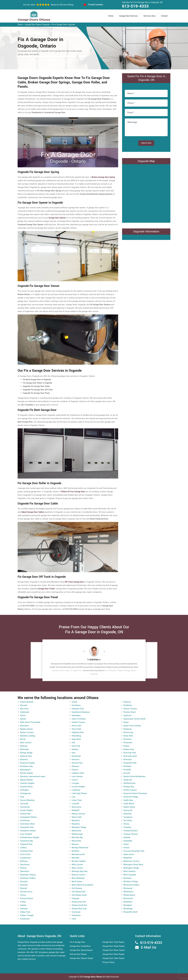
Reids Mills (128, 736)
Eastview (24, 885)
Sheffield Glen (129, 783)
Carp (22, 797)
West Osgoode (130, 875)
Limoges (75, 783)
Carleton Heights (27, 783)
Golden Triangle (27, 915)
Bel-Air (23, 739)
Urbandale (128, 841)
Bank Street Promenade (30, 722)
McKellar (76, 851)
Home (111, 16)
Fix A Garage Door (77, 942)
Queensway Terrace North (134, 719)
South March (129, 804)
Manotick (76, 821)
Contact (164, 16)
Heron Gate (77, 726)
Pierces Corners (130, 709)
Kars (74, 753)
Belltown (24, 746)
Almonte (24, 705)
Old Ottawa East (79, 892)
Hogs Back (76, 739)
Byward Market (27, 780)
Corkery (23, 848)
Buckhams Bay (26, 766)
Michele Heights (79, 861)
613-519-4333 (135, 6)
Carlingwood (25, 793)
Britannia (24, 760)
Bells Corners (26, 743)
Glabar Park (25, 912)
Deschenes (25, 865)
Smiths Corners (130, 790)
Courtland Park (26, 851)
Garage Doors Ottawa (93, 977)
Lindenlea (76, 790)
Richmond (128, 743)
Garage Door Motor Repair (114, 950)
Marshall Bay (77, 837)
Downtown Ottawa (28, 875)
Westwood (128, 888)
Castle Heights (26, 810)
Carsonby (24, 804)
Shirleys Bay (129, 787)
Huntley (75, 749)
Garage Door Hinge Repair (114, 946)
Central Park (25, 814)
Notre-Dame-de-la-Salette (82, 885)
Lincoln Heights (78, 787)
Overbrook (76, 912)
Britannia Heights (28, 763)
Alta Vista (24, 709)
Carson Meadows (28, 800)
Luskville (75, 804)
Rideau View (129, 749)
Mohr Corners (77, 868)
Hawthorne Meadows (81, 712)
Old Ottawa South (79, 895)
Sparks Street (129, 807)
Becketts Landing (28, 736)
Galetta (23, 905)
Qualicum (127, 716)
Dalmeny (24, 861)
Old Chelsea (77, 888)
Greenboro (76, 705)
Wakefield (128, 858)
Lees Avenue (77, 777)
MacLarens (77, 807)
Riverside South (130, 756)
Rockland (127, 766)
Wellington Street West (133, 865)
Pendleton (128, 705)
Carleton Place (26, 787)
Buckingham (25, 770)
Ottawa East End (79, 902)
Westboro (127, 878)
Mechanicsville (78, 854)
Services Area (149, 16)
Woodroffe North (130, 912)
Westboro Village (131, 882)
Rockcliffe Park (130, 763)
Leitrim (75, 780)
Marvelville (76, 841)
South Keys (128, 800)
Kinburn (75, 770)
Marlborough (77, 834)
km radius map (146, 193)
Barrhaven (24, 726)
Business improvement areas (33, 777)
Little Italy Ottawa (79, 793)
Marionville (76, 831)
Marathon (76, 824)
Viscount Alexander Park (134, 851)
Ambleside (25, 712)
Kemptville (76, 756)
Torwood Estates (130, 831)
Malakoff (75, 810)
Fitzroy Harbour (27, 898)
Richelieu (127, 739)
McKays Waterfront (80, 848)
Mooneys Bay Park (80, 871)
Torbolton (127, 827)
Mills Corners (77, 865)
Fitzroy (23, 895)
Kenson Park (77, 763)
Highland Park (78, 732)
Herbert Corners (78, 722)
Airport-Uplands (27, 702)
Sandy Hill (128, 780)
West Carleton (129, 871)
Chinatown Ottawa (28, 831)
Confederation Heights (30, 837)
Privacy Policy (108, 962)
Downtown (25, 871)
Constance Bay (27, 841)
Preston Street (130, 712)
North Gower (77, 882)
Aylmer (23, 719)
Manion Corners (78, 814)
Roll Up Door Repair (78, 954)
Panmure (127, 702)
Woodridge (128, 909)
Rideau (126, 746)
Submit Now (146, 143)
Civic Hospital (26, 834)
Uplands (127, 837)
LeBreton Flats (78, 773)
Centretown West (27, 824)
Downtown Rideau (28, 878)
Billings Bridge (26, 753)
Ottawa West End (79, 909)
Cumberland (25, 858)
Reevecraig (128, 732)
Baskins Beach (26, 729)
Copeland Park (26, 844)
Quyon (126, 722)
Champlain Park (27, 827)
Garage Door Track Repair (113, 942)
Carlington (24, 790)
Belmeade (24, 749)
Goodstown (25, 919)
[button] (86, 652)
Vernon (126, 848)
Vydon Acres (129, 854)
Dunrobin (24, 882)
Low (73, 797)
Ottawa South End (79, 905)
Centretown (25, 821)
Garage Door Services (128, 16)
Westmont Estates (131, 885)
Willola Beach (129, 895)
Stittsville (127, 814)
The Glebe (128, 821)
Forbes (23, 902)
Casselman (25, 807)
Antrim (23, 716)
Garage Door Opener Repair (82, 958)
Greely (74, 702)
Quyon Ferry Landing (132, 726)
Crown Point (25, 854)
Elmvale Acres (26, 892)
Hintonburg (76, 736)
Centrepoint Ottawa (28, 817)
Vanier (126, 844)
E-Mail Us (149, 947)
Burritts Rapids (27, 773)
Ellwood (23, 888)
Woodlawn (128, 902)
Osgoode (75, 898)
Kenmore (76, 760)
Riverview (128, 760)
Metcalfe (76, 858)
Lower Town (77, 800)
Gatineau (24, 909)
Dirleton (23, 868)
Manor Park (77, 817)
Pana (74, 919)
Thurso (126, 824)
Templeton (128, 817)
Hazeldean (76, 716)
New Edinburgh (78, 878)
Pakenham (76, 915)
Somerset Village (131, 797)
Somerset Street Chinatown (135, 793)
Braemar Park (26, 756)
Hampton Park (78, 709)
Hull (73, 743)
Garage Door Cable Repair (114, 958)
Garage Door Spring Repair (81, 950)
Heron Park (76, 729)
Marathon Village (79, 827)
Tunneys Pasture (131, 834)
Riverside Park (130, 753)
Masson (75, 844)
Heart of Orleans (79, 719)
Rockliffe (127, 770)
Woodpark (128, 905)
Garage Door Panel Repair (114, 954)
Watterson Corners (131, 861)
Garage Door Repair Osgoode (37, 25)
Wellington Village (131, 868)
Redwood (127, 729)
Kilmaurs (76, 766)
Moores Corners (79, 875)
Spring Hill (128, 810)
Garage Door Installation (80, 946)
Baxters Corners (27, 732)
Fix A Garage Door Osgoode (63, 25)
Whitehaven (128, 892)
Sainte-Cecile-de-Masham (134, 777)
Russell (127, 773)
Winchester (128, 898)
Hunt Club (76, 746)
